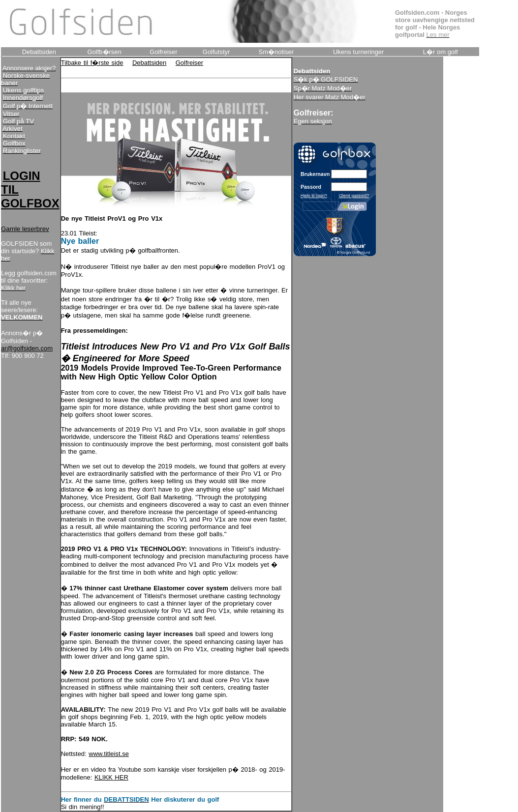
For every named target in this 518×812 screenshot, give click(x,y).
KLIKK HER (111, 777)
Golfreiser (189, 63)
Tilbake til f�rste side (92, 63)
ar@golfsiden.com (27, 348)
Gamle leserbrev (25, 229)
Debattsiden (149, 63)
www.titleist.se (109, 754)
